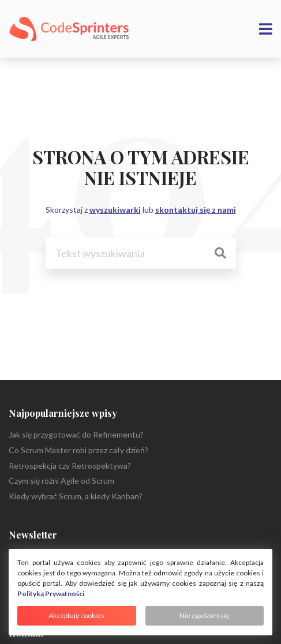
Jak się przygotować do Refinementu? (76, 434)
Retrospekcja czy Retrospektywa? (70, 466)
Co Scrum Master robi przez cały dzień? (78, 450)
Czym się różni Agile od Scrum (61, 481)
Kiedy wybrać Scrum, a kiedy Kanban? (76, 496)
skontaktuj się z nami (196, 210)
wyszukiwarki (115, 210)
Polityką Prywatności (51, 594)
